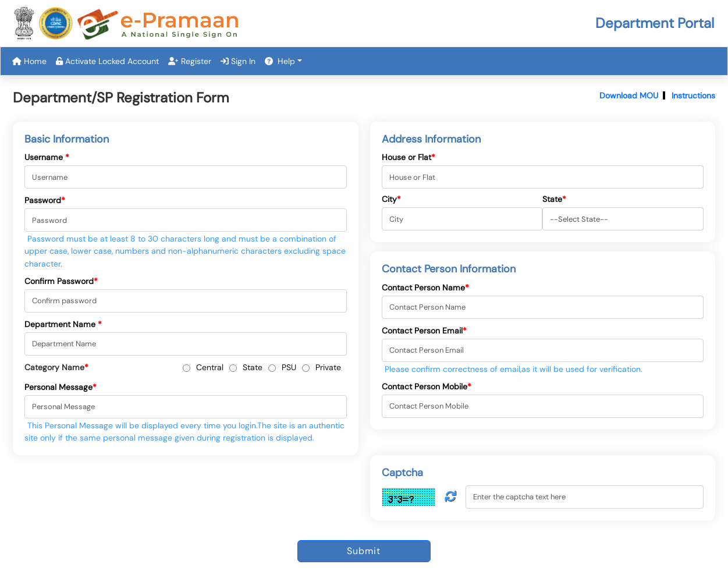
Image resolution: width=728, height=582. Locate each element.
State (253, 367)
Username (47, 157)
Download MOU (629, 95)
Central (210, 367)
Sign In (238, 61)
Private (328, 367)
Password (45, 200)
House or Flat (409, 157)
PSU (289, 367)
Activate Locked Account (107, 61)
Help (280, 61)
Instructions (693, 95)
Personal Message (61, 387)
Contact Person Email (424, 331)
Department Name (63, 324)
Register (190, 61)
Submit (364, 551)
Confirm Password (61, 281)
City (391, 199)
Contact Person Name (425, 288)
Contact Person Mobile (427, 386)
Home (29, 61)
